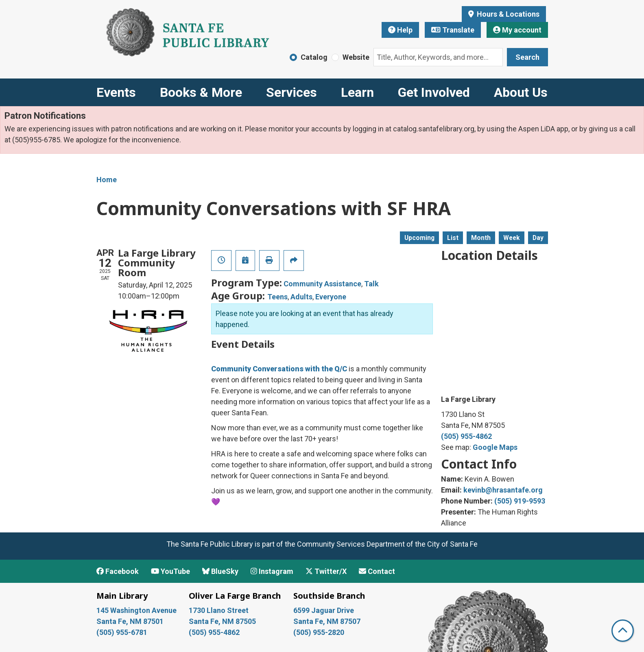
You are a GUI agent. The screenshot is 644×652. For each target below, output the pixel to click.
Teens (277, 297)
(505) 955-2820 (319, 632)
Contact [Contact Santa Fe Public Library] (377, 571)
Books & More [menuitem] (201, 92)
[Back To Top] (623, 631)
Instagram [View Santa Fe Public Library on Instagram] (272, 571)
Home (107, 180)
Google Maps (495, 447)
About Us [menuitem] (521, 92)
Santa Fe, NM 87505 (223, 621)
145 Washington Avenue (136, 610)
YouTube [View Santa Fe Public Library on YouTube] (170, 571)
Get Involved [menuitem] (434, 92)
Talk (371, 284)
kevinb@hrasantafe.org (503, 490)
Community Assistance (322, 284)
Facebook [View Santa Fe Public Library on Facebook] (118, 571)
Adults (301, 297)
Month (481, 238)
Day (538, 238)
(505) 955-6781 (123, 632)
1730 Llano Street (219, 610)
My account (517, 30)
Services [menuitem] (291, 92)
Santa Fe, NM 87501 (131, 621)
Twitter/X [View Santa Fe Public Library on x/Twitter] (326, 571)
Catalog (314, 57)
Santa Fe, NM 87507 (328, 621)
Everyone (331, 297)
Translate (453, 30)
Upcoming (419, 238)
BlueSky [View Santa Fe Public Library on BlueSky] (220, 571)
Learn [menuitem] (357, 92)
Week (512, 238)
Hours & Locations (507, 14)
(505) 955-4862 (466, 436)
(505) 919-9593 (520, 501)
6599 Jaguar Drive (324, 610)
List (453, 238)
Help (400, 30)
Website (356, 57)
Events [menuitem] (116, 92)
